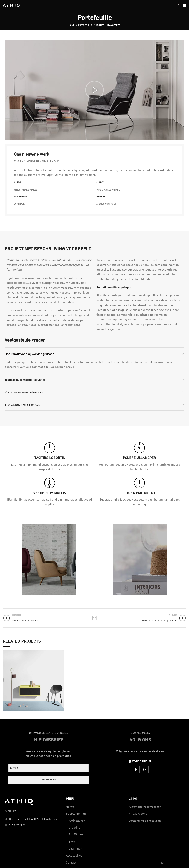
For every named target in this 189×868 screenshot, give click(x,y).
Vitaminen (75, 849)
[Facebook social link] (136, 770)
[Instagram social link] (145, 770)
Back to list (94, 618)
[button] (94, 90)
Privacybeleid (138, 814)
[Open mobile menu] (185, 6)
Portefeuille (85, 25)
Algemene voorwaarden (145, 807)
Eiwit (72, 842)
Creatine (74, 828)
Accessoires (74, 856)
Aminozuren (77, 821)
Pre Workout (77, 835)
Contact (71, 863)
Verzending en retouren (145, 821)
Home (72, 25)
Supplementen (76, 814)
